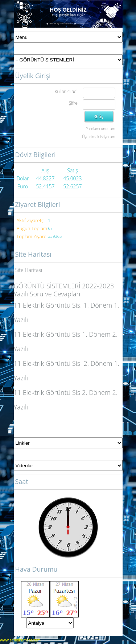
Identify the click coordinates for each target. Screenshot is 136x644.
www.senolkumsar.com (20, 640)
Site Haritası (29, 270)
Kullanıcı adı (66, 91)
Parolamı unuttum (100, 129)
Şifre (73, 103)
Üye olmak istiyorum (98, 137)
